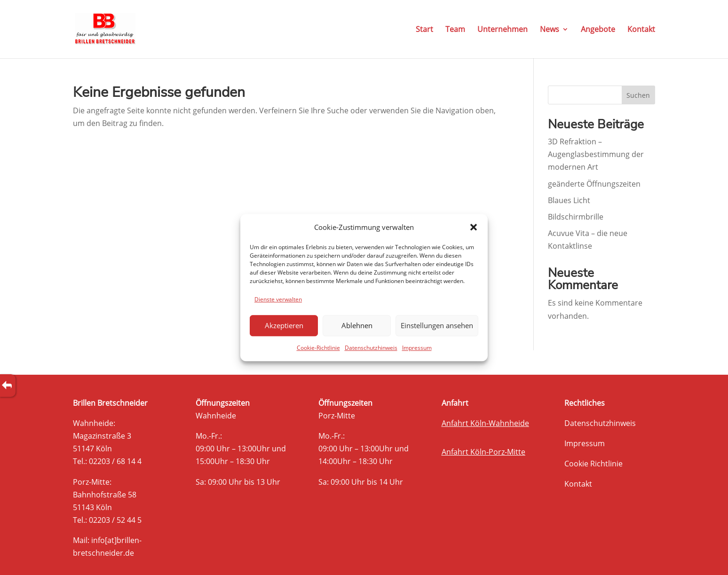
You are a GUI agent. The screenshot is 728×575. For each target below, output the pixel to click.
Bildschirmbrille (576, 217)
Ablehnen (357, 326)
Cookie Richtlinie (593, 464)
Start (424, 30)
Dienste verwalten (278, 299)
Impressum (417, 348)
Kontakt (641, 30)
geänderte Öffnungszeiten (594, 184)
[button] (474, 227)
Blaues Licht (569, 200)
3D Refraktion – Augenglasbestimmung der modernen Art (596, 154)
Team (455, 30)
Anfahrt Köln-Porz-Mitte (483, 452)
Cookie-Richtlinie (318, 348)
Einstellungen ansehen (437, 326)
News (550, 30)
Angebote (598, 30)
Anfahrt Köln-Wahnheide (485, 423)
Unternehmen (502, 30)
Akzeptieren (284, 326)
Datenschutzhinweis (371, 348)
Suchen (638, 95)
